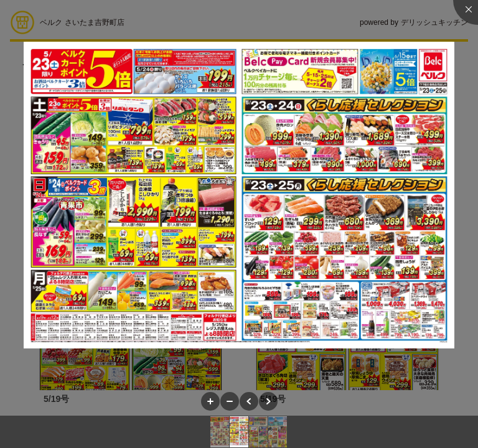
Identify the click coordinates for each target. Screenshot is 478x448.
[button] (210, 401)
